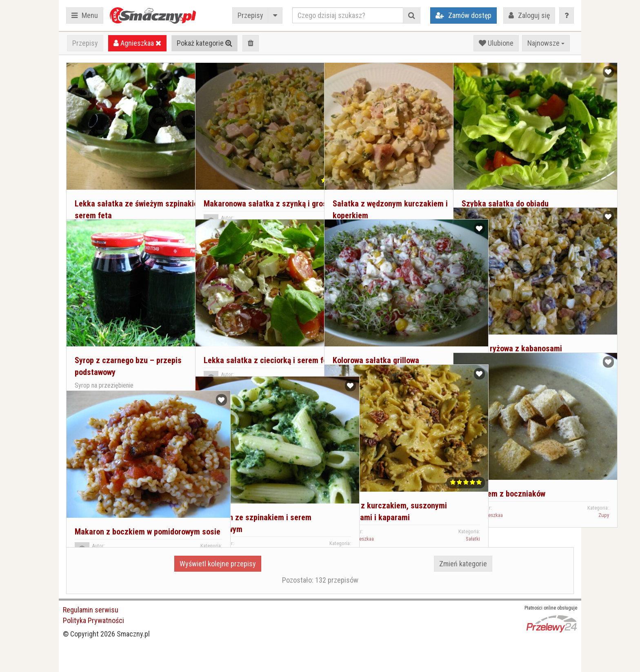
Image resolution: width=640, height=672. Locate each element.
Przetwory (170, 372)
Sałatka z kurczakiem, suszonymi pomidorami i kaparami (372, 481)
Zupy (562, 479)
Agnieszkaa (137, 43)
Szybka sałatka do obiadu (503, 168)
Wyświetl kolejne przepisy (218, 564)
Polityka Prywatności (93, 620)
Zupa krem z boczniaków (501, 458)
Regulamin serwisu (91, 610)
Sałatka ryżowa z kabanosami (510, 313)
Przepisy (250, 15)
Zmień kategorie (463, 564)
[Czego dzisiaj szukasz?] (348, 15)
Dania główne (295, 514)
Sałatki (173, 201)
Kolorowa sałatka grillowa (374, 324)
